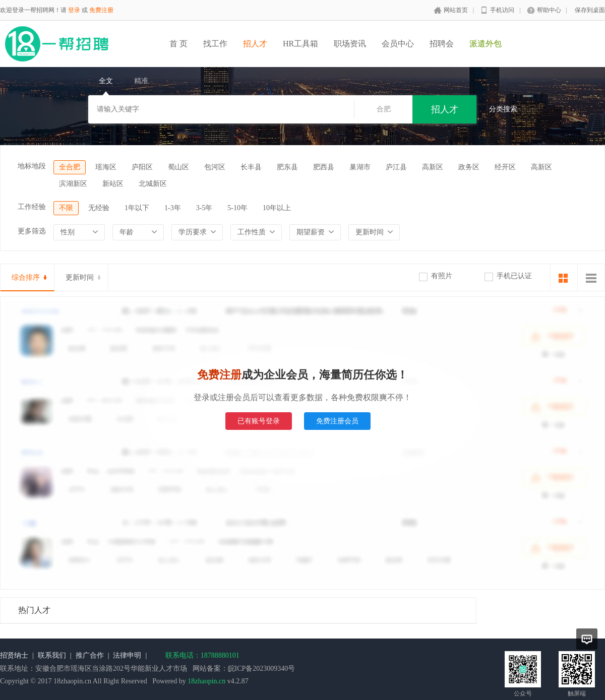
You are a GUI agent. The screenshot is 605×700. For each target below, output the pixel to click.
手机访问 (502, 10)
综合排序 (26, 277)
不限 (66, 208)
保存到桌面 (590, 10)
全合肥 (70, 167)
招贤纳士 (14, 655)
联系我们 (52, 655)
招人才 (255, 44)
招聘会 (442, 44)
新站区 (113, 184)
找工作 (215, 44)
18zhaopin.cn (206, 681)
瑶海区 (106, 167)
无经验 (99, 208)
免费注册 (101, 10)
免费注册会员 (337, 421)
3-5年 (204, 208)
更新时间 (80, 277)
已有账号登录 (259, 421)
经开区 (505, 167)
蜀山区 (178, 167)
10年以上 (277, 208)
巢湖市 (360, 167)
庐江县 (396, 167)
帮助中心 (549, 10)
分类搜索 (503, 109)
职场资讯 (350, 44)
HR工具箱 (300, 44)
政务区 (469, 167)
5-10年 (237, 208)
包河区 (215, 167)
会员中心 (398, 44)
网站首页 (456, 10)
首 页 (178, 44)
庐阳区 (142, 167)
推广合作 (90, 655)
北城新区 (153, 184)
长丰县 (251, 167)
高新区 (433, 167)
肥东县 (287, 167)
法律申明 (127, 655)
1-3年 (173, 208)
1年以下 (137, 208)
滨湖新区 (73, 184)
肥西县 (324, 167)
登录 (74, 10)
